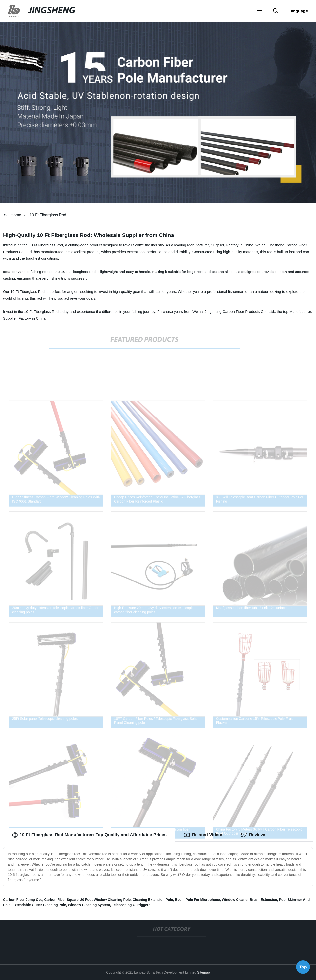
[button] (260, 11)
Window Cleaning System (89, 905)
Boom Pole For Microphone (197, 900)
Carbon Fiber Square (61, 900)
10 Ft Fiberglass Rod (48, 215)
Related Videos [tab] (204, 835)
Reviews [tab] (254, 835)
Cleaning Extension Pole (153, 900)
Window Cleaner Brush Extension (250, 900)
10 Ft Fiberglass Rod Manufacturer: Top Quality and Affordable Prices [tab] (89, 835)
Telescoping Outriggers (131, 905)
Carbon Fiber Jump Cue (23, 900)
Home (16, 215)
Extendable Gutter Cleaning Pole (39, 905)
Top (303, 967)
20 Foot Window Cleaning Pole (106, 900)
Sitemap (204, 972)
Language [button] (298, 11)
